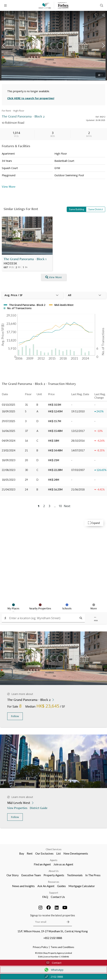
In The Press (93, 875)
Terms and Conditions (62, 947)
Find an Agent (42, 864)
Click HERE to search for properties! (31, 98)
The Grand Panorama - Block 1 (25, 259)
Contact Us (58, 897)
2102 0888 (54, 977)
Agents (54, 860)
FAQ (45, 897)
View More (9, 186)
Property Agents (54, 875)
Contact (54, 963)
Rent (30, 853)
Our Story (13, 875)
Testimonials (75, 875)
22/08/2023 (8, 470)
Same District (96, 209)
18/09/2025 (8, 411)
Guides (61, 886)
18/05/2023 (8, 480)
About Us (54, 871)
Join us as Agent (63, 864)
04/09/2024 (8, 441)
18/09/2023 (8, 460)
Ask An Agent (46, 886)
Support (54, 893)
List (58, 853)
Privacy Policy (40, 947)
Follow (15, 716)
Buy (22, 853)
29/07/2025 (8, 421)
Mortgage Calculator (82, 886)
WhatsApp (54, 970)
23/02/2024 (8, 450)
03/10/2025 (8, 405)
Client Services (54, 849)
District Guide (39, 808)
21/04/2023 (8, 489)
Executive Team (31, 875)
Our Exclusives (44, 853)
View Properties (18, 808)
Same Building (77, 209)
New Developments (76, 853)
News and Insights (23, 886)
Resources (54, 882)
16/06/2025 (8, 431)
